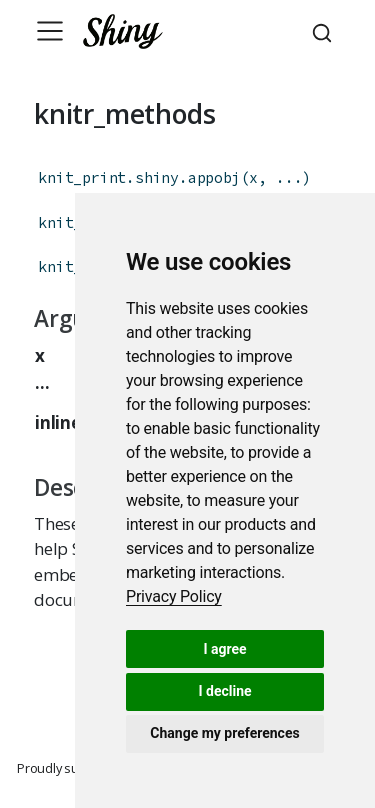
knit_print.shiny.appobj (139, 177)
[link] (174, 596)
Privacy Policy (174, 596)
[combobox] (325, 31)
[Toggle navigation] (50, 31)
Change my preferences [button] (224, 733)
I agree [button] (224, 649)
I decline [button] (224, 691)
